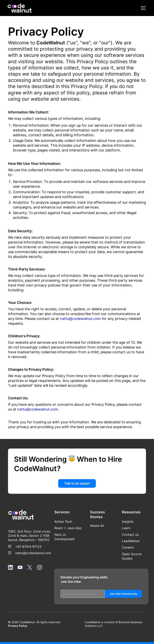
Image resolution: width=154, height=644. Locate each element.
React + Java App (68, 528)
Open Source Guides (132, 556)
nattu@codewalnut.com (80, 319)
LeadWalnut (131, 541)
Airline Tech (63, 522)
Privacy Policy (18, 626)
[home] (20, 8)
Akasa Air (97, 526)
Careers (128, 547)
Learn (126, 528)
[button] (142, 8)
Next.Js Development (64, 537)
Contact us (130, 535)
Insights (128, 522)
